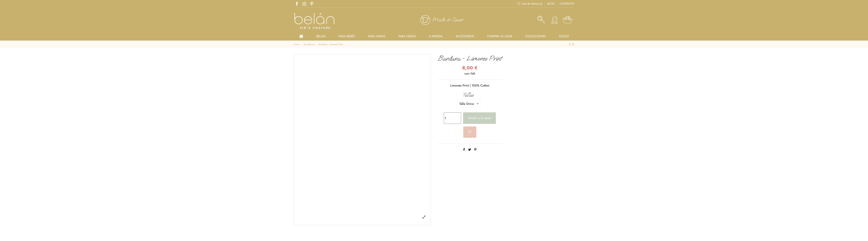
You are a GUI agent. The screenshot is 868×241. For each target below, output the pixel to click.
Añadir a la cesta (480, 118)
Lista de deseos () (530, 4)
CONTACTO (567, 4)
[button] (536, 36)
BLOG (551, 4)
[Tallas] (468, 103)
